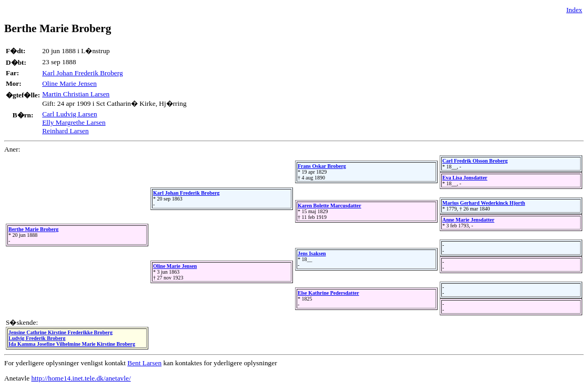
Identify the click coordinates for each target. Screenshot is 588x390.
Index (574, 10)
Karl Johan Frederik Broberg (82, 73)
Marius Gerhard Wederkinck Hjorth (484, 203)
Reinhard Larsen (65, 131)
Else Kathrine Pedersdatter (328, 293)
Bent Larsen (144, 363)
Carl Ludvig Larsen (69, 114)
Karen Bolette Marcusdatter (330, 206)
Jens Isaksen (312, 253)
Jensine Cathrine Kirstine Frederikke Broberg (60, 332)
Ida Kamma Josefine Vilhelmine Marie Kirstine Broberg (72, 344)
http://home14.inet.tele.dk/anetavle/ (81, 378)
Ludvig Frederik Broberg (37, 338)
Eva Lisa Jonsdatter (465, 178)
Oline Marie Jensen (69, 83)
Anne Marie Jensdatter (468, 220)
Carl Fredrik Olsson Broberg (475, 161)
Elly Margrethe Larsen (74, 122)
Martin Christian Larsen (76, 94)
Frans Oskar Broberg (322, 166)
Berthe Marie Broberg (33, 229)
